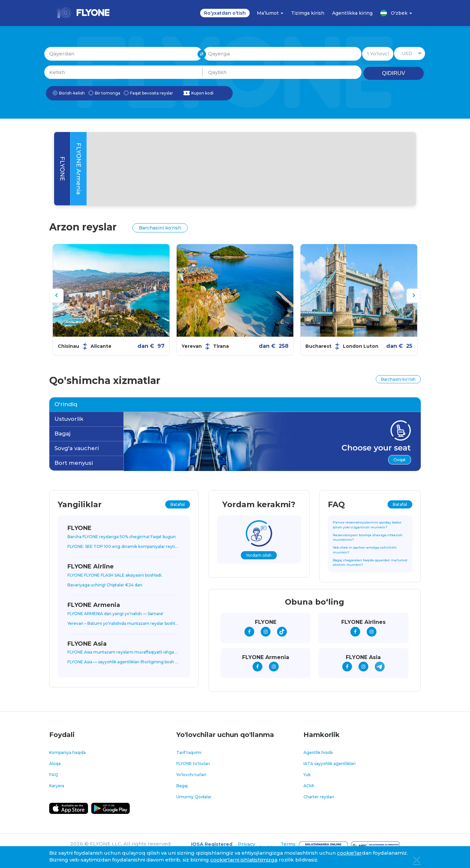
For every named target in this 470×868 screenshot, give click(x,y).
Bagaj (62, 434)
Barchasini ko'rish (160, 228)
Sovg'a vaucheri (77, 448)
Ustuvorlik (69, 419)
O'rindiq (66, 404)
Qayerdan (123, 54)
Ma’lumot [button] (270, 13)
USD (407, 53)
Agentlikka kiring (352, 13)
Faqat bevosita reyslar (148, 93)
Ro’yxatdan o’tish (225, 13)
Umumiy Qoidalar (194, 797)
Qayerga (282, 54)
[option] (111, 300)
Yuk (307, 775)
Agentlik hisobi (318, 752)
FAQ (54, 775)
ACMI (309, 786)
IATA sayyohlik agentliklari (330, 764)
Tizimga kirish (308, 13)
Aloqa (55, 764)
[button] (410, 53)
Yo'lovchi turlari (191, 775)
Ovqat (400, 460)
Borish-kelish (69, 93)
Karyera (57, 786)
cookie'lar (349, 853)
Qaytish (282, 72)
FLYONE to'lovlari (193, 764)
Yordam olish (259, 555)
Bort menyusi (74, 463)
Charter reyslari (319, 797)
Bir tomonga (104, 93)
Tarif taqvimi (189, 752)
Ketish (123, 72)
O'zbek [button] (396, 13)
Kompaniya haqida (67, 752)
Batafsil (178, 504)
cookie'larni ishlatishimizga (244, 860)
